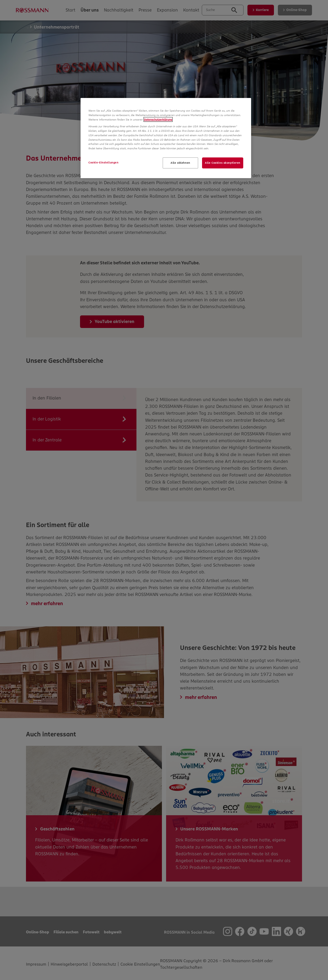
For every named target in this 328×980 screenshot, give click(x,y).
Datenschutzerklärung (158, 119)
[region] (166, 138)
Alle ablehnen (180, 163)
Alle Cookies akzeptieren (223, 163)
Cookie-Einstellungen (103, 162)
